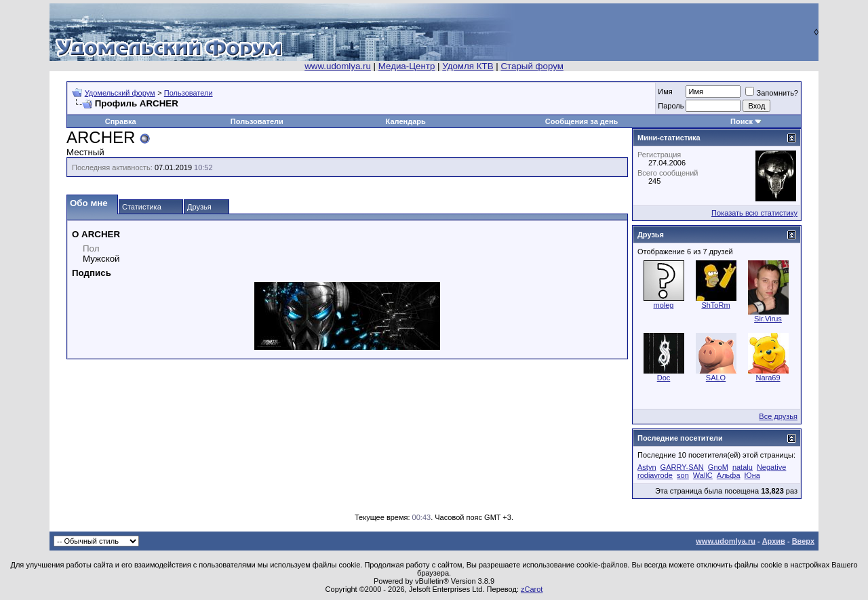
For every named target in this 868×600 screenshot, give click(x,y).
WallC (703, 475)
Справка (121, 121)
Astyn (647, 467)
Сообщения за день (581, 121)
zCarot (532, 589)
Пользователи (189, 93)
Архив (774, 541)
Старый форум (532, 66)
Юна (752, 475)
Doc (664, 378)
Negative (771, 467)
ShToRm (715, 305)
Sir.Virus (768, 319)
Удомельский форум (120, 93)
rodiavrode (655, 475)
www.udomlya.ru (338, 66)
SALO (716, 378)
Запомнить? (772, 93)
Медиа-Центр (407, 66)
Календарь (406, 121)
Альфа (729, 475)
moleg (664, 305)
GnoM (718, 467)
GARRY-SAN (682, 467)
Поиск (742, 121)
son (683, 475)
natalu (743, 467)
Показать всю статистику (754, 213)
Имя (665, 92)
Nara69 (768, 378)
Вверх (803, 541)
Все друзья (778, 416)
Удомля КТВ (468, 66)
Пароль (671, 106)
